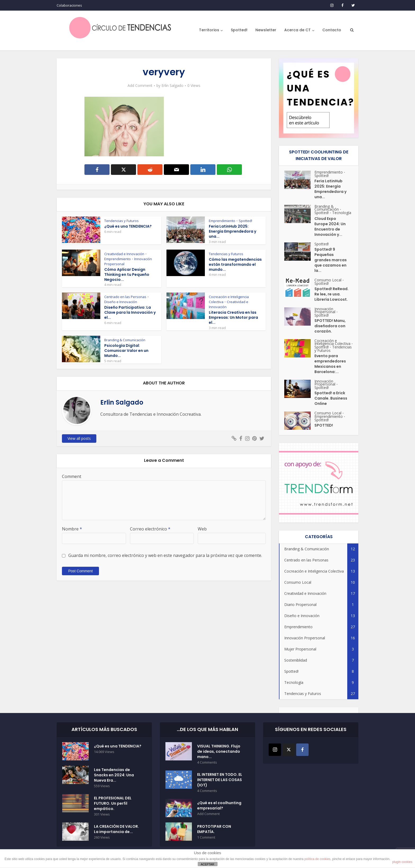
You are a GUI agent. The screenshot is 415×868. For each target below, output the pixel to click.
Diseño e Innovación (121, 302)
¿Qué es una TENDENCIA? (128, 226)
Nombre (72, 529)
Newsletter (266, 30)
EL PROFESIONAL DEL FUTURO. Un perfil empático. (113, 803)
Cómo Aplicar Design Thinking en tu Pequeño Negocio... (127, 274)
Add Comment (140, 86)
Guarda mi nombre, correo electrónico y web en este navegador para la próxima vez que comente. (165, 555)
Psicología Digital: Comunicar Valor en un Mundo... (126, 351)
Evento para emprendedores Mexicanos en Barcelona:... (330, 364)
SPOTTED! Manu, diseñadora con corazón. (330, 326)
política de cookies (317, 859)
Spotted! (239, 30)
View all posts (79, 438)
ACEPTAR (207, 864)
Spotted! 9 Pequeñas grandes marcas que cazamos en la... (331, 260)
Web (202, 529)
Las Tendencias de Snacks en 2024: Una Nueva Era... (114, 775)
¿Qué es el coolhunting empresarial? (219, 805)
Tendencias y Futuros (121, 221)
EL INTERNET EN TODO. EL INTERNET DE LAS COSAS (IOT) (220, 780)
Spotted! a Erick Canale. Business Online (331, 398)
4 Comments (207, 762)
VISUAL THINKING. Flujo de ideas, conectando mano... (219, 751)
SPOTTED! (324, 425)
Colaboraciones (69, 5)
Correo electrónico (150, 529)
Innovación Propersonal (325, 310)
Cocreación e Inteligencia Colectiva (332, 342)
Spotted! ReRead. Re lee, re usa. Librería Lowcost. (331, 294)
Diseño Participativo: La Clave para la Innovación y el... (130, 312)
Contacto (332, 30)
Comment (72, 476)
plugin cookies (402, 862)
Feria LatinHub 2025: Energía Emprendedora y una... (233, 231)
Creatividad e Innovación (124, 254)
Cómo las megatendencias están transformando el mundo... (235, 264)
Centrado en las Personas (125, 297)
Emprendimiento (222, 221)
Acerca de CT (297, 30)
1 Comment (206, 837)
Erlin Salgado (172, 86)
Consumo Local (328, 280)
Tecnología (342, 213)
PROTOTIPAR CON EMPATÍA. (214, 829)
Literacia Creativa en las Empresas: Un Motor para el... (233, 317)
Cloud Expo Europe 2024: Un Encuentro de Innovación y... (330, 227)
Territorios (209, 30)
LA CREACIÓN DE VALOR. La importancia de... (116, 829)
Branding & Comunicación (125, 340)
